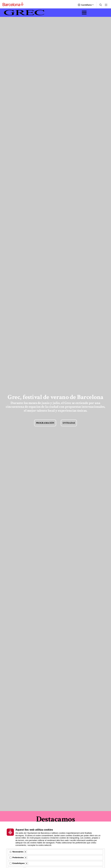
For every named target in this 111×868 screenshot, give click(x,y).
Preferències (18, 858)
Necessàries (18, 852)
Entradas (69, 423)
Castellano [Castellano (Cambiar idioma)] (86, 5)
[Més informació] (25, 852)
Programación (45, 423)
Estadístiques (19, 863)
